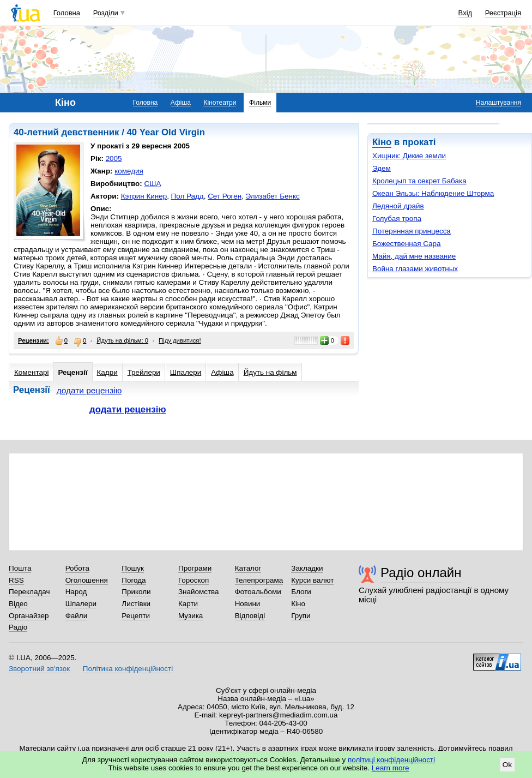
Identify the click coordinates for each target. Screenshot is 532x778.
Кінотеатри (220, 103)
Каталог (248, 568)
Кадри (107, 372)
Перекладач (29, 592)
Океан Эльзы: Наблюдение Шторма (433, 193)
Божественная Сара (407, 244)
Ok (507, 765)
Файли (77, 616)
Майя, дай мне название (414, 256)
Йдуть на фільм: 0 (122, 340)
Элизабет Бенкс (273, 196)
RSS (16, 580)
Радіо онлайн (421, 573)
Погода (134, 580)
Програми (195, 568)
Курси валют (312, 580)
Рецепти (136, 616)
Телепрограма (259, 580)
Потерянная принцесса (412, 231)
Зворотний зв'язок (39, 669)
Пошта (20, 568)
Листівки (136, 604)
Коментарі (31, 372)
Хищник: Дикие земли (409, 156)
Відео (18, 604)
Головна (67, 13)
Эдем (382, 168)
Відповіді (250, 616)
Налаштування (498, 103)
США (152, 184)
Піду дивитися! (180, 340)
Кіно (382, 142)
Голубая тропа (397, 219)
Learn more (391, 768)
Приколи (136, 592)
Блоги (301, 592)
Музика (191, 616)
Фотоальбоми (258, 592)
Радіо (18, 627)
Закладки (307, 568)
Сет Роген (225, 196)
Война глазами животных (415, 269)
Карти (188, 604)
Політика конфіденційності (128, 669)
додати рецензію (89, 390)
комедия (129, 171)
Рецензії (72, 372)
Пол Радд (188, 196)
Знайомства (199, 592)
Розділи (106, 13)
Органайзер (29, 616)
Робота (77, 568)
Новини (248, 604)
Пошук (133, 568)
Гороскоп (194, 580)
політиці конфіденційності (391, 760)
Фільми (260, 103)
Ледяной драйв (398, 206)
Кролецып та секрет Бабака (419, 181)
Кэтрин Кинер (144, 196)
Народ (76, 592)
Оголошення (87, 580)
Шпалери (186, 372)
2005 (114, 158)
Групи (301, 616)
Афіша (181, 103)
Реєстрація (503, 13)
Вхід (465, 13)
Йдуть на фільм (270, 372)
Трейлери (144, 372)
